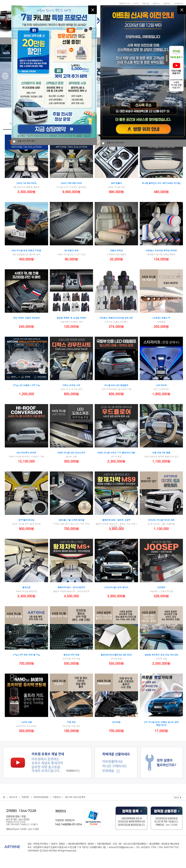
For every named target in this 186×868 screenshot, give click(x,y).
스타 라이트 (161, 385)
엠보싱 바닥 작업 (71, 655)
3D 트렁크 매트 (71, 250)
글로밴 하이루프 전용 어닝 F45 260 (161, 655)
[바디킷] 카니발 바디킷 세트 (161, 520)
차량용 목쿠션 (116, 250)
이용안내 (57, 797)
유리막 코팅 (26, 722)
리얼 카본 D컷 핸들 (161, 453)
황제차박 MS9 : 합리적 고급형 (116, 520)
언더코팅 (116, 722)
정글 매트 (71, 722)
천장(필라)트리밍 (26, 520)
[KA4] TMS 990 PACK (72, 183)
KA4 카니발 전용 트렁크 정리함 (26, 250)
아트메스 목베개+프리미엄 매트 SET (116, 318)
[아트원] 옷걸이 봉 (161, 318)
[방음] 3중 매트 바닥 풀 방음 (26, 655)
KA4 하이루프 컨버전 (26, 453)
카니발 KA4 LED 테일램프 (116, 385)
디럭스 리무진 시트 (71, 385)
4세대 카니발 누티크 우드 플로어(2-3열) (116, 453)
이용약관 (25, 797)
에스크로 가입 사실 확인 (75, 797)
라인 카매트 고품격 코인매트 (26, 318)
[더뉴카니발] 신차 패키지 (116, 587)
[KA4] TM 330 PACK (26, 183)
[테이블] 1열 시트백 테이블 (71, 520)
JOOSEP (161, 587)
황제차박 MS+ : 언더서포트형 (71, 587)
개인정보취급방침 (41, 797)
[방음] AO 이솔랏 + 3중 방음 (26, 385)
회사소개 (13, 797)
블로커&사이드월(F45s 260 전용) (116, 655)
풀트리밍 (26, 587)
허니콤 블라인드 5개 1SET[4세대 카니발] (161, 183)
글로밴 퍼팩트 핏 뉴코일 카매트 (71, 318)
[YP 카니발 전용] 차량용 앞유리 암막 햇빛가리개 (161, 723)
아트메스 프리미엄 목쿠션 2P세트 (161, 250)
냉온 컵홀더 (116, 183)
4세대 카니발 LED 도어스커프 (71, 453)
